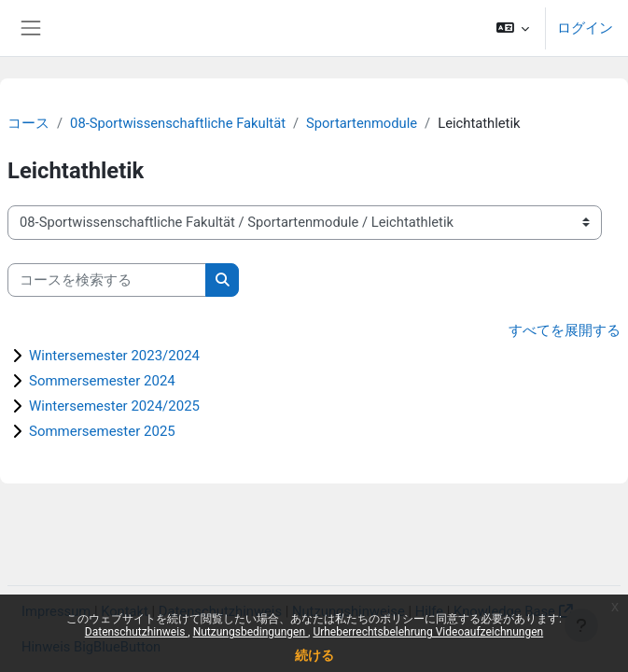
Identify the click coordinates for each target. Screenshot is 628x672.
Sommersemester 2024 (102, 381)
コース (28, 123)
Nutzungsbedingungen (251, 632)
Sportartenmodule (362, 123)
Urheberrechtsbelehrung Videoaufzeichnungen (428, 632)
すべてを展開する (565, 330)
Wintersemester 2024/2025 (114, 406)
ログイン (585, 28)
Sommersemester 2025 (102, 431)
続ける (314, 655)
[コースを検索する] (107, 280)
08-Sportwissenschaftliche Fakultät (178, 123)
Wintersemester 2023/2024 (114, 356)
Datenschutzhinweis (137, 632)
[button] (513, 28)
